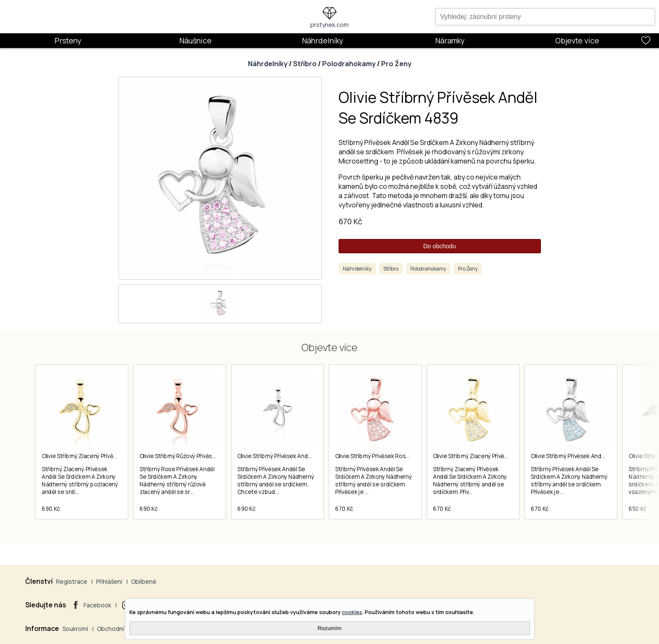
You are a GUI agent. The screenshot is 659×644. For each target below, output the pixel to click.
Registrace (72, 581)
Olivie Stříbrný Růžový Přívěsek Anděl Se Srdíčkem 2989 (211, 456)
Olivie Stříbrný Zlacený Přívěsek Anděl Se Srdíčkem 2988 (114, 456)
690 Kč (51, 509)
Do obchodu (440, 246)
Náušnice (195, 40)
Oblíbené (144, 581)
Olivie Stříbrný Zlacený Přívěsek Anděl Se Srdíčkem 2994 (506, 456)
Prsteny (68, 40)
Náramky (450, 40)
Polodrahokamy (349, 64)
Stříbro (305, 64)
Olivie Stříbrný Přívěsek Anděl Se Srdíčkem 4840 (593, 456)
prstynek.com (329, 25)
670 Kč (350, 221)
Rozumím (329, 628)
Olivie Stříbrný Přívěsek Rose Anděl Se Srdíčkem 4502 (405, 456)
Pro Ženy (396, 64)
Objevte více (577, 40)
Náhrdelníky (323, 40)
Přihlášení (109, 581)
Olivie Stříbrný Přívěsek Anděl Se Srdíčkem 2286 (299, 456)
